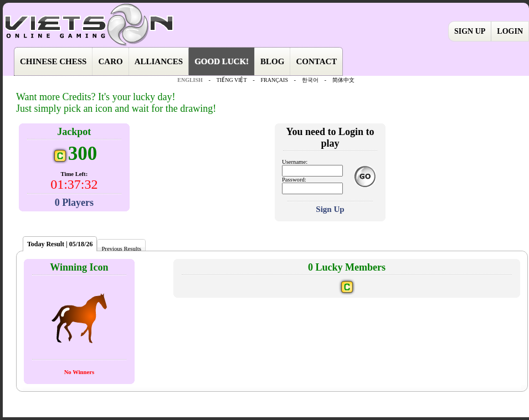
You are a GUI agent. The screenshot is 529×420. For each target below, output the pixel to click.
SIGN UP (470, 31)
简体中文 (343, 80)
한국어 (310, 80)
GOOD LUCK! (222, 61)
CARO (110, 61)
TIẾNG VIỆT (232, 80)
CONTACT (316, 61)
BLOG (272, 61)
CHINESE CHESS (53, 61)
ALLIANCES (159, 61)
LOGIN (510, 31)
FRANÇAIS (274, 80)
